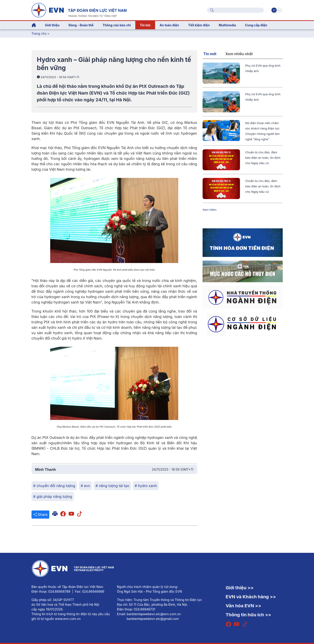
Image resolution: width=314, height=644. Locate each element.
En (279, 10)
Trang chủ (39, 33)
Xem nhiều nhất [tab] (239, 54)
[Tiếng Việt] (79, 10)
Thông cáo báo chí (117, 25)
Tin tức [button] (145, 25)
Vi (274, 10)
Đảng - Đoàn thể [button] (81, 25)
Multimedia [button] (227, 25)
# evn (85, 486)
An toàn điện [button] (169, 25)
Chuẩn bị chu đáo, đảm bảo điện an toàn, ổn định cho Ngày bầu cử (263, 158)
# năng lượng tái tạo (112, 486)
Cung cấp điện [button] (256, 25)
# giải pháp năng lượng (53, 497)
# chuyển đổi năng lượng (54, 486)
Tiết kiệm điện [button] (199, 25)
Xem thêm (210, 210)
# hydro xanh (146, 486)
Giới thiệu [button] (52, 25)
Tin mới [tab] (210, 54)
